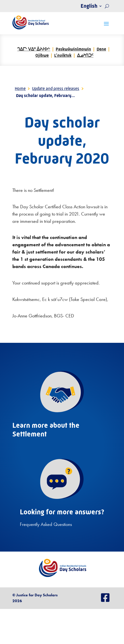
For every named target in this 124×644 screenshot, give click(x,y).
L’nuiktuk (63, 55)
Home (20, 89)
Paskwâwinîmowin (73, 49)
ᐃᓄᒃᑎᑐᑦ (85, 55)
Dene (101, 49)
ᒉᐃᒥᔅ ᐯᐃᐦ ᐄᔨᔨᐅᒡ (34, 49)
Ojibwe (42, 55)
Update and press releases (56, 89)
